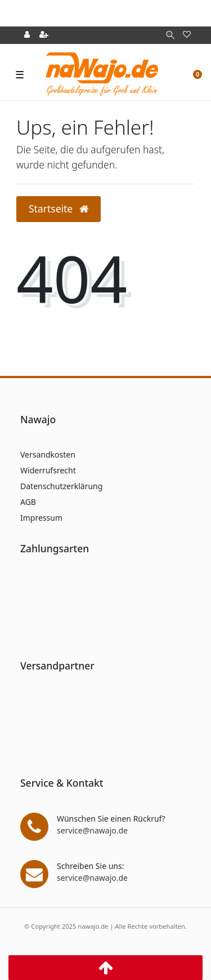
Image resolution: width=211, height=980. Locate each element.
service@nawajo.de (92, 830)
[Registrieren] (44, 35)
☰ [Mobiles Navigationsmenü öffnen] (20, 74)
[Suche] (170, 35)
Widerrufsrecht (48, 470)
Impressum (41, 518)
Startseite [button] (59, 209)
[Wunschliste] (187, 35)
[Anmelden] (27, 35)
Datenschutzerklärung (61, 486)
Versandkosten (48, 454)
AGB (28, 502)
